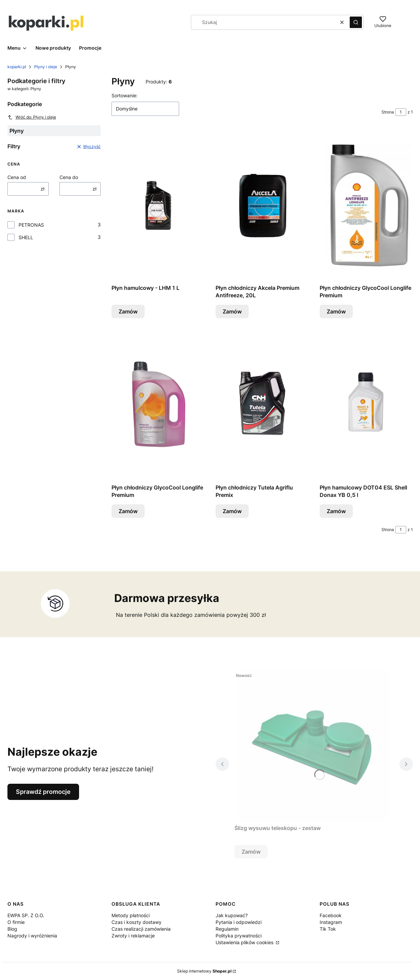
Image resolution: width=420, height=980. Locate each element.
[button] (356, 22)
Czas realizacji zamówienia (141, 929)
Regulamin (227, 929)
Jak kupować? (232, 915)
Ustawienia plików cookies (245, 942)
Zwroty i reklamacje (133, 936)
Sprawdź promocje (43, 792)
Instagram (331, 922)
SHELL (26, 237)
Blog (12, 929)
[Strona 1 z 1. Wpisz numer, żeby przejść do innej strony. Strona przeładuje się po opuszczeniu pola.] (401, 112)
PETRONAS (31, 225)
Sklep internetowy (204, 971)
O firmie (16, 922)
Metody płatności (131, 915)
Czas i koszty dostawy (137, 922)
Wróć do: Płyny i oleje (32, 117)
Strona (388, 112)
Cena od (17, 177)
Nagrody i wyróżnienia (32, 936)
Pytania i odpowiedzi (239, 922)
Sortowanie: (125, 95)
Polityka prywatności (239, 936)
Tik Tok (328, 929)
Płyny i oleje (46, 67)
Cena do (69, 177)
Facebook (331, 915)
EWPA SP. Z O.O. (26, 915)
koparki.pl (17, 67)
